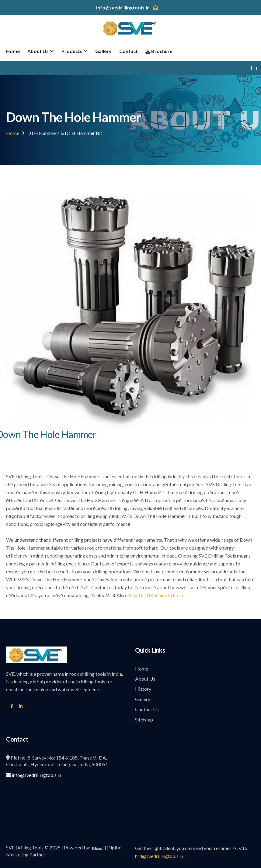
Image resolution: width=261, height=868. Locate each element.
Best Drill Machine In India (156, 595)
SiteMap (144, 719)
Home (13, 51)
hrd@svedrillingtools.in (159, 856)
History (143, 689)
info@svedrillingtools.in (34, 775)
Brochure (159, 51)
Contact (129, 51)
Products (75, 51)
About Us (41, 51)
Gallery (103, 51)
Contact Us (147, 709)
